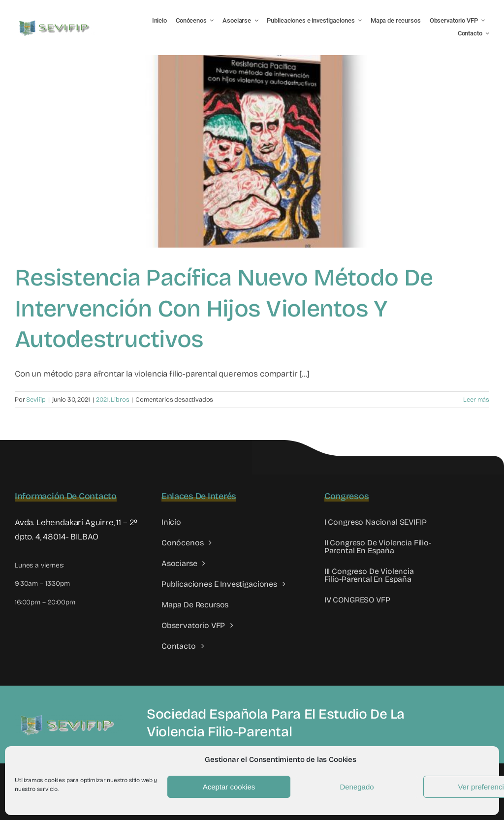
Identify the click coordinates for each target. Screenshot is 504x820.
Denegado (357, 787)
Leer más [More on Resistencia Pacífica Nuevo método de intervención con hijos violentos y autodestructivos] (476, 400)
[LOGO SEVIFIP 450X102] (55, 22)
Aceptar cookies (229, 787)
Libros (120, 400)
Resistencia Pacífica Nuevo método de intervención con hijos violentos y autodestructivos (224, 308)
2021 (102, 400)
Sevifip (36, 400)
